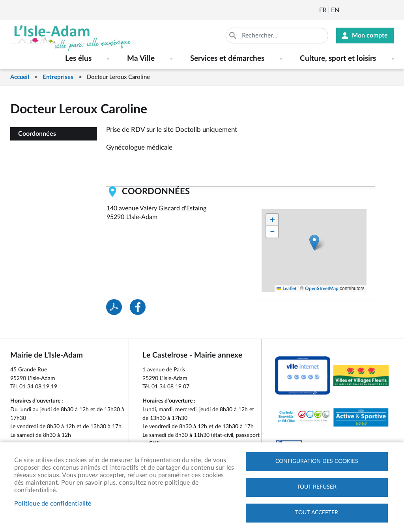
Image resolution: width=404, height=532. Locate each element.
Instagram (389, 10)
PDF (114, 307)
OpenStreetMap (322, 288)
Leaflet (286, 288)
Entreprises (58, 77)
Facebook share (138, 307)
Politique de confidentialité (53, 504)
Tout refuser (317, 487)
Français (323, 10)
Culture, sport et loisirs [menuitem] (338, 59)
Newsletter (346, 10)
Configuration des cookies (317, 461)
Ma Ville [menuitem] (141, 59)
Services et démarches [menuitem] (227, 59)
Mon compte (370, 36)
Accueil (20, 77)
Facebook (367, 10)
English (335, 10)
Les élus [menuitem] (78, 59)
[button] (314, 243)
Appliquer (234, 36)
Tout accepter (317, 513)
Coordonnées (37, 134)
